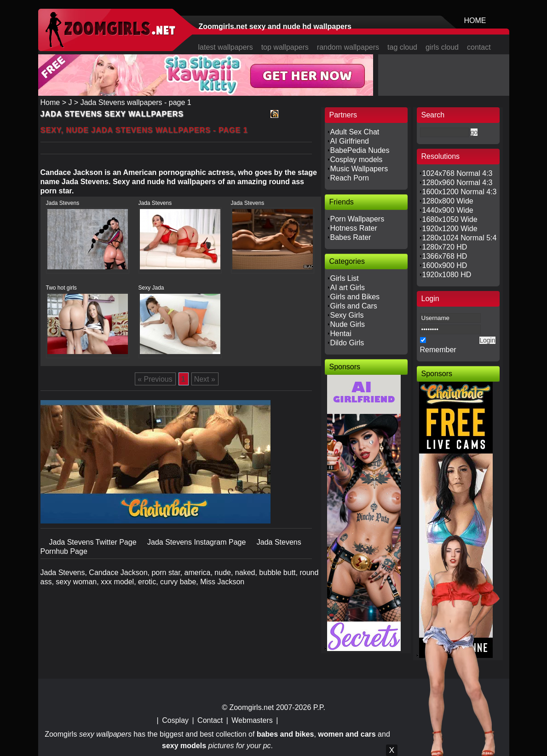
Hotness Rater (354, 228)
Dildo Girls (347, 343)
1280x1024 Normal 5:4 (460, 238)
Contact (210, 720)
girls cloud (442, 47)
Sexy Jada (151, 288)
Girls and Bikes (355, 297)
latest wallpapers (226, 47)
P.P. (319, 707)
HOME (475, 20)
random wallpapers (348, 47)
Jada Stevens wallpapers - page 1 (136, 102)
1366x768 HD (445, 256)
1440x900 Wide (448, 210)
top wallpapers (285, 47)
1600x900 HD (445, 265)
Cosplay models (357, 160)
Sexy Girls (347, 315)
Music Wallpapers (359, 169)
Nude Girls (348, 324)
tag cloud (402, 47)
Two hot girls (61, 288)
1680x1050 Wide (450, 219)
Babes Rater (351, 237)
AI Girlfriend (350, 141)
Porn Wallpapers (357, 219)
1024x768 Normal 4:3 (458, 173)
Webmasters (252, 720)
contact (479, 47)
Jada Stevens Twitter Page (94, 542)
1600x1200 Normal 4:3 (460, 192)
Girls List (345, 278)
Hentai (341, 334)
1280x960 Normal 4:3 (458, 183)
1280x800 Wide (448, 201)
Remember (438, 350)
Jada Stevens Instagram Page (198, 542)
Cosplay (175, 720)
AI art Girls (348, 288)
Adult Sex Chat (355, 132)
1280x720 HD (445, 247)
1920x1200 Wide (450, 229)
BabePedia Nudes (360, 150)
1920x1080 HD (447, 275)
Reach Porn (350, 178)
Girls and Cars (354, 306)
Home (50, 102)
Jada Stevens (63, 203)
